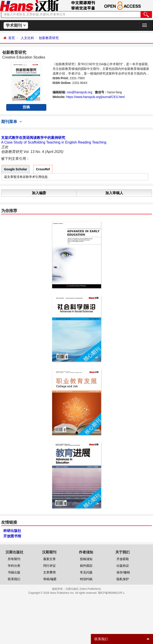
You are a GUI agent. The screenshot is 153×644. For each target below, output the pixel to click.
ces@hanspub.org (80, 92)
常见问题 (86, 572)
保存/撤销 (123, 572)
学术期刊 (16, 25)
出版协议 (123, 566)
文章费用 (49, 572)
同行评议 (49, 566)
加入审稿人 (114, 193)
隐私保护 (123, 579)
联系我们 (14, 579)
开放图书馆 (12, 536)
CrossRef (43, 169)
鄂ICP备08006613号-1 (111, 593)
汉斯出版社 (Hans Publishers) (83, 589)
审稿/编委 (50, 579)
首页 (12, 38)
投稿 (26, 107)
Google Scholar (15, 169)
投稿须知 (86, 559)
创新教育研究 (49, 38)
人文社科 (27, 38)
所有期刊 (14, 559)
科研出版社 (12, 531)
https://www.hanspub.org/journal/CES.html (96, 97)
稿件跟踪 (86, 566)
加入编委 (39, 193)
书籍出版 (14, 572)
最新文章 (49, 559)
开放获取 (123, 559)
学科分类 (14, 566)
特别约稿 (86, 579)
